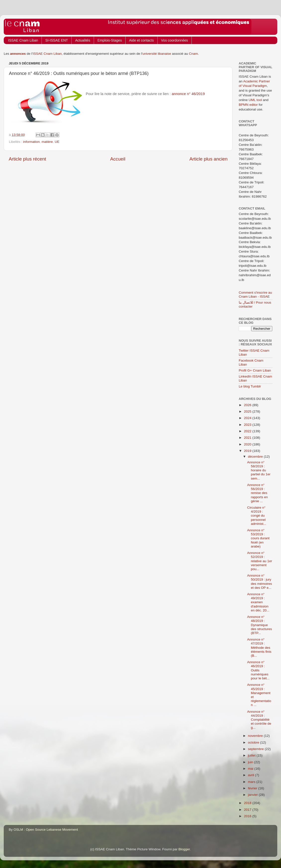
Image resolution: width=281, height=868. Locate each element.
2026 (248, 405)
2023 (248, 425)
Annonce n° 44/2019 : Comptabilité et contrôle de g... (259, 720)
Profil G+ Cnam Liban (255, 370)
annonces (18, 54)
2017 (248, 810)
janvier (253, 795)
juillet (252, 755)
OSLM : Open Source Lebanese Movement (46, 830)
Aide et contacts (141, 40)
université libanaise (157, 54)
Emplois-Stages (110, 40)
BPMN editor (248, 105)
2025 (248, 411)
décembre (256, 457)
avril (252, 775)
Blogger (184, 849)
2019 (248, 451)
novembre (256, 736)
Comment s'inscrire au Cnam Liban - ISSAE (255, 295)
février (253, 788)
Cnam (193, 54)
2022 (248, 431)
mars (252, 782)
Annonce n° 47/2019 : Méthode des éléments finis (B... (259, 648)
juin (251, 762)
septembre (256, 749)
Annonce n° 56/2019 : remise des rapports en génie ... (258, 493)
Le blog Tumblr (250, 386)
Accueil (118, 159)
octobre (254, 742)
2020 (248, 444)
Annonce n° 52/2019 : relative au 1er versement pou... (260, 561)
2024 (248, 418)
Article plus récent (27, 159)
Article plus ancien (209, 159)
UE (57, 142)
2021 (248, 438)
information (31, 142)
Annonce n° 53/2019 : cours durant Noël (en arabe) (258, 538)
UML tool (255, 100)
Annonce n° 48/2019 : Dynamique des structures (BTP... (260, 625)
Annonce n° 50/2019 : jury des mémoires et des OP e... (260, 582)
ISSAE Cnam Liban (23, 40)
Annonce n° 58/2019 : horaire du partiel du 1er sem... (259, 470)
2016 (248, 816)
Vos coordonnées (175, 40)
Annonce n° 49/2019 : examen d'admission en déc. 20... (258, 602)
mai (251, 769)
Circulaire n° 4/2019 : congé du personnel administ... (257, 516)
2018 (248, 803)
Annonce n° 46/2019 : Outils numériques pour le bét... (258, 670)
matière (47, 142)
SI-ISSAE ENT (57, 40)
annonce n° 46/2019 (188, 94)
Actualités (83, 40)
